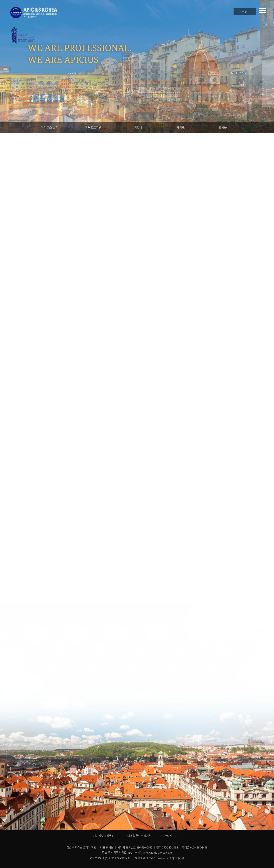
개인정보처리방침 (104, 836)
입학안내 (137, 127)
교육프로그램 (93, 127)
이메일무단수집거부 (139, 836)
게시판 (181, 127)
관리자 (168, 836)
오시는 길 (224, 127)
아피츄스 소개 (50, 127)
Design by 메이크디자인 (170, 858)
